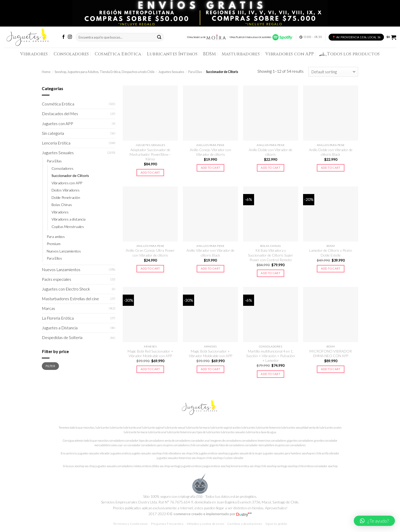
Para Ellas (195, 72)
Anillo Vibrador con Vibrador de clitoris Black (210, 253)
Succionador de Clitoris (70, 176)
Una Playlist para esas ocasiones (261, 37)
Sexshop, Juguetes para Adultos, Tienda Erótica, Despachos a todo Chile (105, 72)
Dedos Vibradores (66, 190)
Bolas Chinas (62, 205)
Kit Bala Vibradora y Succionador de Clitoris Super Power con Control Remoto (271, 255)
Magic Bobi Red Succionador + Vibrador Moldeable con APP (150, 353)
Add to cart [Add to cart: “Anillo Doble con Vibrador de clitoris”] (271, 168)
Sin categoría (53, 133)
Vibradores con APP (290, 54)
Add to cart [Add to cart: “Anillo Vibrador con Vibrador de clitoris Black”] (211, 268)
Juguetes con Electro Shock (66, 289)
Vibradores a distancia (68, 219)
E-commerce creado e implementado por (211, 514)
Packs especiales (57, 279)
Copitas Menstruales (68, 227)
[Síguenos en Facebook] (64, 37)
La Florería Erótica (58, 318)
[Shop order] (333, 72)
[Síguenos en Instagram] (70, 37)
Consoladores (71, 54)
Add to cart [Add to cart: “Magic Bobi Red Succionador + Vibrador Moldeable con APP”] (150, 369)
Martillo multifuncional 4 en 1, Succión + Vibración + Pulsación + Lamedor (271, 356)
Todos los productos (350, 54)
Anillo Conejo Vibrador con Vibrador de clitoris (210, 152)
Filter (50, 366)
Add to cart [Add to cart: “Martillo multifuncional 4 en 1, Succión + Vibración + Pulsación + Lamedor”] (271, 374)
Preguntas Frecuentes (167, 524)
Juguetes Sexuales (171, 72)
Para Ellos (54, 258)
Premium (54, 244)
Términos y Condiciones (130, 524)
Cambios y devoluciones (245, 524)
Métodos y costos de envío (205, 524)
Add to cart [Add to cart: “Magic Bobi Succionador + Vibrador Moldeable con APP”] (211, 369)
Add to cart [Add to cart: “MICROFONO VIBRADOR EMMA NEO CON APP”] (331, 369)
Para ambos (56, 237)
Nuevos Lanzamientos (64, 251)
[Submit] (159, 37)
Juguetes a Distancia (60, 328)
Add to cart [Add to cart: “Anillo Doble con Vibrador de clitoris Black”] (331, 168)
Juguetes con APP (58, 124)
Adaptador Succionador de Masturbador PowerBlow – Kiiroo (150, 154)
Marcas (48, 308)
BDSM (209, 54)
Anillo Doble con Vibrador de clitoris (271, 152)
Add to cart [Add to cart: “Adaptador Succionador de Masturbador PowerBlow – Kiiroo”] (150, 172)
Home (46, 72)
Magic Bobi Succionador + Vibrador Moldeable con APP (210, 353)
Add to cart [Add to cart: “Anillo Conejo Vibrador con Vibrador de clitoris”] (211, 168)
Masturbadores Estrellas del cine (70, 299)
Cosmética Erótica (118, 54)
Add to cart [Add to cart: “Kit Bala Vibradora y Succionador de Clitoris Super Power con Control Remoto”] (271, 273)
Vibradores (34, 54)
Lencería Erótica (56, 143)
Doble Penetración (66, 197)
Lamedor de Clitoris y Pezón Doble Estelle (331, 253)
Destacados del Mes (60, 114)
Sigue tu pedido (276, 524)
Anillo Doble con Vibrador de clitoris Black (331, 152)
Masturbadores (241, 54)
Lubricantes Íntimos (172, 54)
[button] (374, 521)
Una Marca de (207, 37)
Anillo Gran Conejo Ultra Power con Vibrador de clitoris (150, 253)
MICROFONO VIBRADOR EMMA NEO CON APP (331, 353)
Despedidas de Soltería (62, 337)
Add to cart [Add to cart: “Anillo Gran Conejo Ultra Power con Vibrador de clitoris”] (150, 268)
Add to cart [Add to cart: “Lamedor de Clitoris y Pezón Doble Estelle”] (331, 268)
